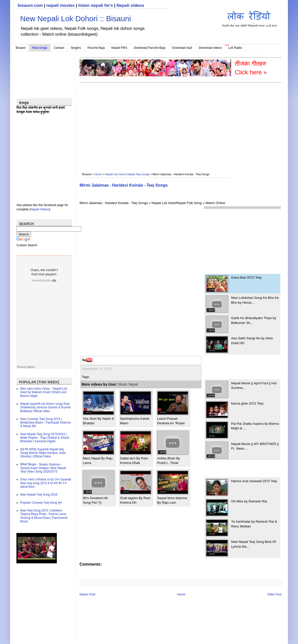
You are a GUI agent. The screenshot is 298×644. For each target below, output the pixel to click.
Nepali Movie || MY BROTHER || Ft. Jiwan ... (255, 446)
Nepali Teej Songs (138, 174)
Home (98, 174)
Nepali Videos (40, 209)
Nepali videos (130, 5)
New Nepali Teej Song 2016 (39, 495)
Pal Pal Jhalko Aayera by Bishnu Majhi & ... (255, 426)
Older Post (274, 594)
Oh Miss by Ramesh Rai (249, 501)
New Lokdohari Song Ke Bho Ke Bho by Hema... (255, 300)
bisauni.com (30, 5)
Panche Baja (96, 48)
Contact (59, 48)
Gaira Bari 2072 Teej (246, 277)
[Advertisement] (139, 124)
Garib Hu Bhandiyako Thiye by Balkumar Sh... (254, 320)
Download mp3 (182, 48)
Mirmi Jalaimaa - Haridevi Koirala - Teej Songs (124, 185)
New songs (40, 48)
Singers (76, 48)
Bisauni (21, 48)
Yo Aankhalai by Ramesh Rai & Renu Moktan (254, 524)
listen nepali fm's (96, 5)
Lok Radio (235, 48)
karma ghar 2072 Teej (247, 403)
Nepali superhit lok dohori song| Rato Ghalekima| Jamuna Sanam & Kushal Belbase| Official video (45, 407)
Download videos (210, 48)
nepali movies (60, 5)
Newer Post (87, 594)
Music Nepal (128, 384)
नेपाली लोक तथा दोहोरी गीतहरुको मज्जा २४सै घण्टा (250, 18)
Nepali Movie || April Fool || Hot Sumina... (254, 385)
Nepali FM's (119, 48)
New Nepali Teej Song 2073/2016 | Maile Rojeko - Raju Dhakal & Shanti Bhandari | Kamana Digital (45, 438)
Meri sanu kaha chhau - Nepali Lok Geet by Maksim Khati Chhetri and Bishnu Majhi (44, 392)
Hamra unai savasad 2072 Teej (254, 481)
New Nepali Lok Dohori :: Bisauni (76, 19)
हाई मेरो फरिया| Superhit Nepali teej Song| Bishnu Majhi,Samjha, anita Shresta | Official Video (43, 453)
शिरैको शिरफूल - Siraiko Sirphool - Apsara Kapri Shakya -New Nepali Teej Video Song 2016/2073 (43, 468)
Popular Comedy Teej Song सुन (41, 503)
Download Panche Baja (150, 48)
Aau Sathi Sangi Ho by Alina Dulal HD (252, 340)
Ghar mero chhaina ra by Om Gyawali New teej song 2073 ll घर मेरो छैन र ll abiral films (46, 483)
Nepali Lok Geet (115, 174)
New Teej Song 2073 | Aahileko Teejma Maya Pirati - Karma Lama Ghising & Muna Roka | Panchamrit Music (44, 516)
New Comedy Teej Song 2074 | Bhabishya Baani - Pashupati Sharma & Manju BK (45, 423)
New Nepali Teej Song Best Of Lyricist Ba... (253, 544)
